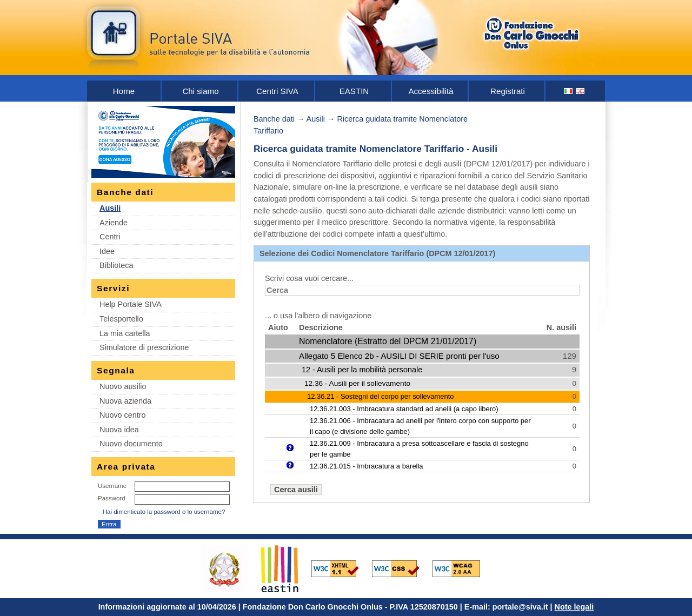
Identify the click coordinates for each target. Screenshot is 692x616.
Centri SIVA (277, 91)
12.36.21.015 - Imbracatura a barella (367, 466)
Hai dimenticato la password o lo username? (164, 512)
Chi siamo (200, 91)
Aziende (114, 223)
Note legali (574, 607)
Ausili (110, 208)
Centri (110, 237)
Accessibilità (431, 91)
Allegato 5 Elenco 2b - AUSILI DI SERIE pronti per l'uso (399, 356)
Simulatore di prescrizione (144, 347)
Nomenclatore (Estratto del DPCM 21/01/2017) (388, 341)
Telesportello (121, 319)
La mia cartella (125, 333)
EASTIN (354, 91)
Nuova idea (119, 430)
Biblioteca (116, 265)
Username (112, 486)
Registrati (508, 91)
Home (124, 91)
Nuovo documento (131, 444)
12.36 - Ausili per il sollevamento (357, 383)
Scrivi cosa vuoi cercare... (309, 278)
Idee (107, 251)
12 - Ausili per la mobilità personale (362, 370)
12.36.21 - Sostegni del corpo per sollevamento (380, 396)
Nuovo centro (123, 415)
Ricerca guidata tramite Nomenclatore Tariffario (359, 149)
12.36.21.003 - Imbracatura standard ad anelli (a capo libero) (404, 409)
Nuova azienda (125, 401)
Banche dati (274, 119)
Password (112, 498)
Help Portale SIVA (131, 304)
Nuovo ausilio (123, 386)
